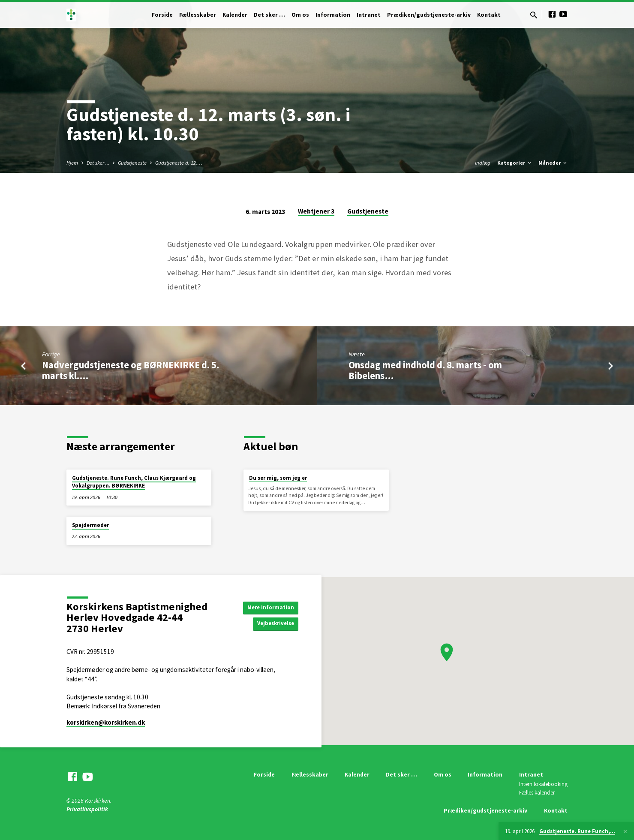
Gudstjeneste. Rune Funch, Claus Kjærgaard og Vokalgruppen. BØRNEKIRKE (134, 482)
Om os (300, 15)
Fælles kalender (537, 793)
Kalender (235, 15)
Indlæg (483, 163)
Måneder (553, 163)
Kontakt (489, 15)
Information (333, 15)
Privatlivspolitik (87, 809)
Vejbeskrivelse (273, 624)
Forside (162, 15)
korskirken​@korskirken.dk (106, 722)
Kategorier (515, 163)
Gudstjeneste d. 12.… (179, 163)
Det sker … (269, 15)
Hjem (72, 163)
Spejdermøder (90, 525)
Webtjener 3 (316, 211)
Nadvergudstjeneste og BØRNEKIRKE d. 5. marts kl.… (131, 370)
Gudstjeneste (132, 163)
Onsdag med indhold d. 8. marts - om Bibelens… (425, 370)
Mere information (269, 607)
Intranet (369, 15)
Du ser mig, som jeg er (278, 478)
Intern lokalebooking (543, 784)
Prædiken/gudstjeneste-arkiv (429, 15)
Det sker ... (98, 163)
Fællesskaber (198, 15)
